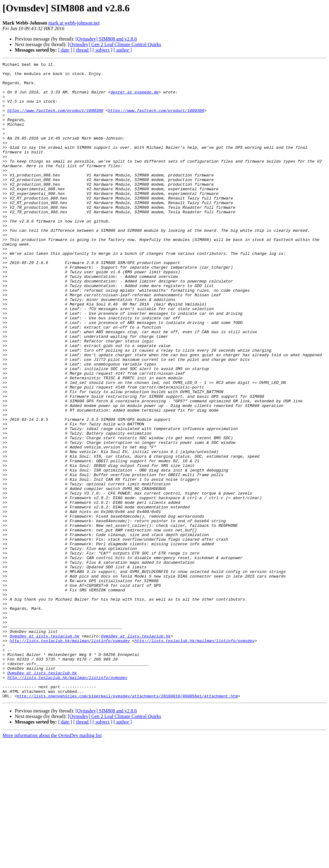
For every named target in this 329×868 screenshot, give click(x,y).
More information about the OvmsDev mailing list (52, 863)
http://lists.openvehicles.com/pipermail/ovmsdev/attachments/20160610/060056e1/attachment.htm (127, 823)
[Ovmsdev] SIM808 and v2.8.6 (106, 39)
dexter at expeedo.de (134, 98)
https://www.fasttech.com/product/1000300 (55, 120)
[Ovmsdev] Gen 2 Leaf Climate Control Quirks (114, 44)
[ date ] (65, 50)
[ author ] (123, 50)
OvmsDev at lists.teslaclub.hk (44, 751)
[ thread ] (82, 50)
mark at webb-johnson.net (74, 23)
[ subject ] (102, 50)
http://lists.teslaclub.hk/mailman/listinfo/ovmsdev (70, 757)
